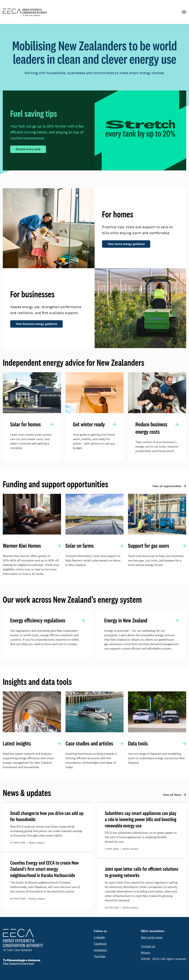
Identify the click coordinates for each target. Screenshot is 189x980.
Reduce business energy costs (151, 428)
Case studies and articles (89, 743)
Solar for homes (26, 424)
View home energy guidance (126, 244)
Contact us (148, 946)
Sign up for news (152, 937)
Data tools (138, 743)
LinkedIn (99, 937)
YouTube (100, 956)
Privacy (146, 953)
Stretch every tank (28, 149)
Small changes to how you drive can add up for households (47, 816)
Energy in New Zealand (126, 620)
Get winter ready (89, 424)
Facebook (100, 944)
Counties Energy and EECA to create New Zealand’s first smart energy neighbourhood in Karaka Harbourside (44, 869)
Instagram (100, 950)
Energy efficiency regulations (38, 620)
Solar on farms (80, 546)
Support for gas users (149, 546)
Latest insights (17, 743)
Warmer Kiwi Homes (22, 546)
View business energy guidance (36, 324)
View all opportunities (167, 486)
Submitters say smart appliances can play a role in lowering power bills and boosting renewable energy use (141, 819)
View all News (172, 795)
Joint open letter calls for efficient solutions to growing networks (142, 872)
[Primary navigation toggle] (184, 12)
